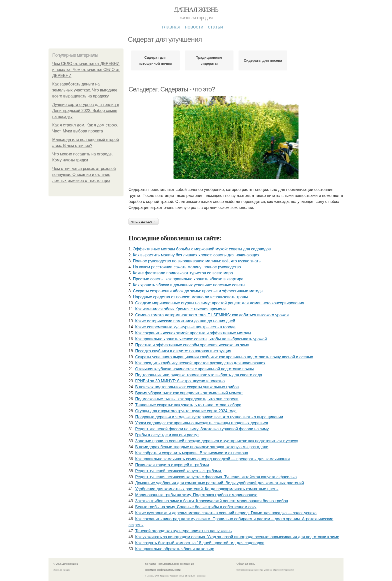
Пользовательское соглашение (176, 564)
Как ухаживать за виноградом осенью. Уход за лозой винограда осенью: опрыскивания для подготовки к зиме (237, 537)
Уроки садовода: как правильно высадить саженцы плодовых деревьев (202, 423)
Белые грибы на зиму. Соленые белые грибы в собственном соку (196, 507)
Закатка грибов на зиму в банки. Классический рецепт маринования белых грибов (212, 501)
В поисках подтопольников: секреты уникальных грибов (187, 387)
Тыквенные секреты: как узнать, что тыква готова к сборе (188, 405)
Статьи (215, 27)
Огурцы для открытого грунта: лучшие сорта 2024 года (186, 411)
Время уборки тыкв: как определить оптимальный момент (189, 393)
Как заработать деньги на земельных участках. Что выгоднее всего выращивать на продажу (85, 90)
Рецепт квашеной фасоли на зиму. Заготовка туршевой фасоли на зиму (202, 429)
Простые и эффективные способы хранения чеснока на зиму (192, 345)
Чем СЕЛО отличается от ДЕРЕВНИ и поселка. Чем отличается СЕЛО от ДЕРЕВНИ (86, 70)
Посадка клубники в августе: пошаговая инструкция (183, 351)
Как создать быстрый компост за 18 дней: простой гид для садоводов (200, 543)
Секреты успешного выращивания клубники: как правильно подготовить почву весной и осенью (224, 357)
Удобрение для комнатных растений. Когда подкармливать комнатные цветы (207, 489)
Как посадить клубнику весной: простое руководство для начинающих (200, 363)
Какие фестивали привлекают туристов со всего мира (183, 273)
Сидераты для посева (263, 60)
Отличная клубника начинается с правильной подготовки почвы (194, 369)
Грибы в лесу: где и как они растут (167, 435)
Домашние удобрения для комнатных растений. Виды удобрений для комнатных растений (220, 483)
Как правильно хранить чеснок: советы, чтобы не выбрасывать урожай (201, 339)
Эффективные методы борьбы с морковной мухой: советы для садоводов (202, 249)
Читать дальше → (143, 222)
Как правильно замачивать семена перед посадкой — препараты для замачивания (212, 459)
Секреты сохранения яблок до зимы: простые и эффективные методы (198, 291)
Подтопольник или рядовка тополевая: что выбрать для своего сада (199, 375)
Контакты (150, 564)
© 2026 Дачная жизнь (66, 564)
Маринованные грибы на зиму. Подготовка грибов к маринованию (196, 495)
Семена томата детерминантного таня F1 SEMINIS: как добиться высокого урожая (212, 315)
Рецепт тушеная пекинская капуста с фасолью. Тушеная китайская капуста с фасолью (216, 477)
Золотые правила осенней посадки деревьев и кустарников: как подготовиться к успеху (217, 441)
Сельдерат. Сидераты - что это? (172, 89)
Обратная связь (246, 564)
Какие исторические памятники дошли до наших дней (185, 321)
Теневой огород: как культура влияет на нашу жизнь (183, 531)
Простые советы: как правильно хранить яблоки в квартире (188, 279)
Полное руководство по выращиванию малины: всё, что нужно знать (197, 261)
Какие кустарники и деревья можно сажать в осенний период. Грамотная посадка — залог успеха (226, 513)
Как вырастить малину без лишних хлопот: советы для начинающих (196, 255)
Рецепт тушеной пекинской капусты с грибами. (179, 471)
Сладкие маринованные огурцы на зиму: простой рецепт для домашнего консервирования (220, 303)
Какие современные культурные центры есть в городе (185, 327)
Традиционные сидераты (209, 60)
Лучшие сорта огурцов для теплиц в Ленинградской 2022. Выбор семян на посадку (86, 111)
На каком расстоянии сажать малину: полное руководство (187, 267)
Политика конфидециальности (163, 570)
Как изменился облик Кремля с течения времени (180, 309)
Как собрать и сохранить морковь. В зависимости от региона (192, 453)
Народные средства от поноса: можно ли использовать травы (190, 297)
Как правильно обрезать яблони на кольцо (175, 549)
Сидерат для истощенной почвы (155, 60)
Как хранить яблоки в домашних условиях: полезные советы (189, 285)
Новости (194, 27)
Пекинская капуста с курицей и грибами (172, 465)
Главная (171, 27)
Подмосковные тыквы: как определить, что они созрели (187, 399)
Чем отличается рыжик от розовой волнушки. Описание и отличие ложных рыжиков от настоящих (84, 175)
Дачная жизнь (196, 10)
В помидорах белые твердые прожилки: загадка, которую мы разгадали (202, 447)
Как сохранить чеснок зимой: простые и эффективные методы (193, 333)
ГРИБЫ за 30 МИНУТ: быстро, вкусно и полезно (180, 381)
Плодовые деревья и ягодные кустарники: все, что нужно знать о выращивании (209, 417)
